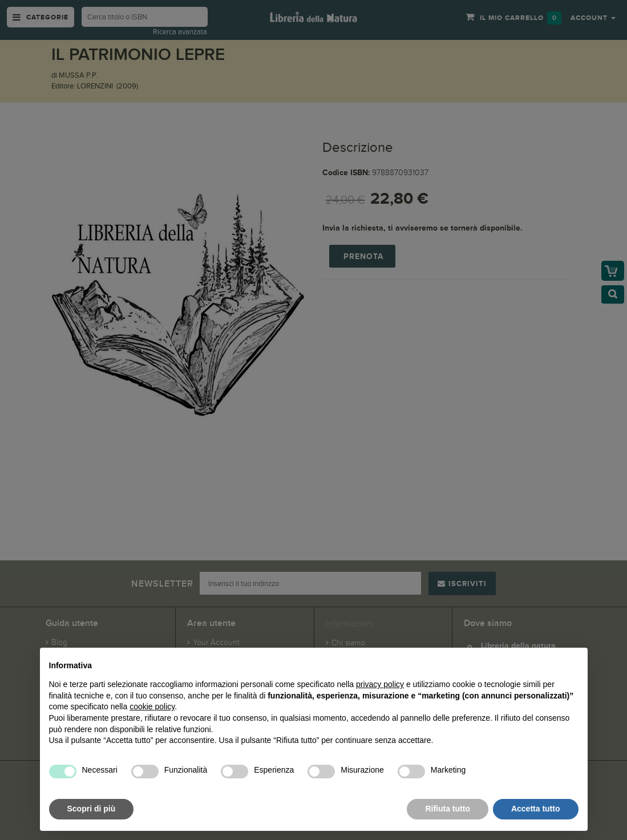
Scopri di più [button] (92, 809)
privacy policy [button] (380, 684)
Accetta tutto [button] (536, 809)
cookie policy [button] (152, 706)
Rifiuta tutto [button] (448, 809)
